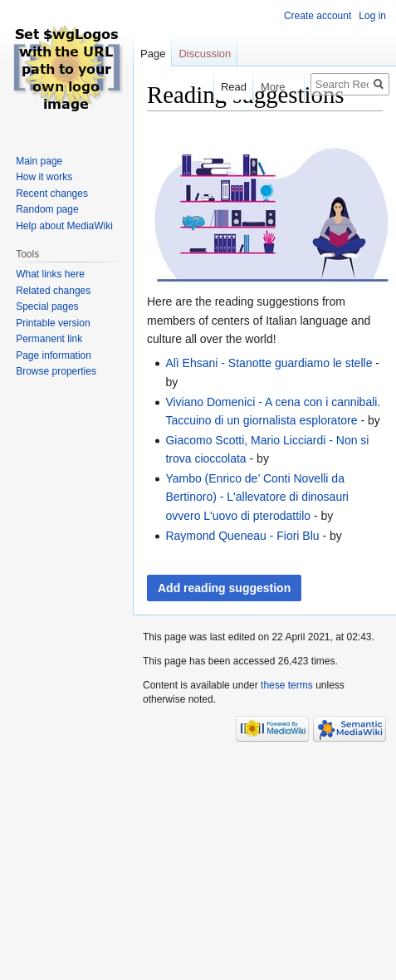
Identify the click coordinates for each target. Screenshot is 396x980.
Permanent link (49, 339)
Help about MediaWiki (64, 226)
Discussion (205, 54)
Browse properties (56, 371)
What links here (50, 274)
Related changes (53, 291)
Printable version (53, 323)
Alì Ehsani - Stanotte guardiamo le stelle (269, 363)
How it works (44, 177)
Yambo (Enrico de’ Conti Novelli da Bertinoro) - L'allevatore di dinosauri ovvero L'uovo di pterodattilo (257, 497)
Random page (47, 209)
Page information (54, 355)
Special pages (47, 306)
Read (226, 87)
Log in (372, 16)
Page (153, 54)
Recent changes (52, 194)
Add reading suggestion (224, 588)
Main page (39, 161)
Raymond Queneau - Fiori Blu (242, 536)
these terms (287, 685)
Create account (318, 16)
